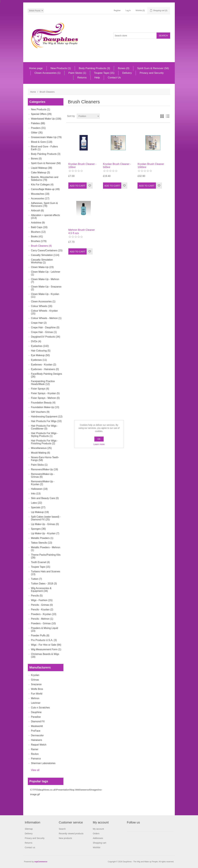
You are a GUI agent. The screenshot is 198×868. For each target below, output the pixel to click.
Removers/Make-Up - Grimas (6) (43, 475)
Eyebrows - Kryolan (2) (44, 365)
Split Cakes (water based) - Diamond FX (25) (46, 518)
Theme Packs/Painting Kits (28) (46, 556)
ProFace (36, 731)
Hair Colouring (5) (41, 351)
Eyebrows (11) (39, 360)
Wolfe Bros (37, 689)
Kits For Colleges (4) (42, 185)
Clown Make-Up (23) (42, 267)
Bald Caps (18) (39, 227)
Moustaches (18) (40, 194)
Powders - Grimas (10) (43, 623)
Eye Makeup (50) (40, 355)
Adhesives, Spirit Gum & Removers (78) (44, 205)
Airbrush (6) (37, 211)
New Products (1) (61, 68)
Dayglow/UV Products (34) (46, 337)
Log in (128, 11)
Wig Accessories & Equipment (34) (41, 590)
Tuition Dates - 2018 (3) (44, 584)
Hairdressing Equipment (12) (47, 417)
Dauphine (36, 712)
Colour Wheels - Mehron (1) (46, 318)
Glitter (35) (37, 133)
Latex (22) (37, 503)
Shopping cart (99, 843)
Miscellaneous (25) (41, 448)
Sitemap (29, 829)
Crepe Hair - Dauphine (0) (45, 327)
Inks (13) (36, 494)
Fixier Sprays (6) (40, 389)
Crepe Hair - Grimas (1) (44, 332)
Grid (162, 116)
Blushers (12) (38, 232)
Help (97, 78)
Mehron (35, 698)
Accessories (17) (40, 198)
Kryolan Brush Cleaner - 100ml (82, 166)
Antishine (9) (38, 223)
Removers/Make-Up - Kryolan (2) (43, 483)
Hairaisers (37, 740)
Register (117, 11)
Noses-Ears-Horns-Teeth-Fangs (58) (45, 459)
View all (35, 770)
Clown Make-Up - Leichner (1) (46, 273)
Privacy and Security (152, 73)
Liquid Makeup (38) (42, 168)
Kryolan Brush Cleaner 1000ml (151, 166)
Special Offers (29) (41, 114)
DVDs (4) (36, 341)
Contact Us (114, 78)
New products (65, 838)
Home (33, 92)
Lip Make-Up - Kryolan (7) (45, 533)
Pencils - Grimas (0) (42, 605)
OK (99, 439)
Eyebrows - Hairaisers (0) (45, 369)
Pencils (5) (37, 596)
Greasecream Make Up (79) (46, 137)
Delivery (127, 73)
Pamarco (36, 759)
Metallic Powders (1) (42, 538)
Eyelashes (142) (40, 346)
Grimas (35, 680)
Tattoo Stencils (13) (42, 543)
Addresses (98, 838)
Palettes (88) (38, 123)
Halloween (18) (39, 489)
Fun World (37, 694)
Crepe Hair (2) (39, 323)
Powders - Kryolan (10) (44, 614)
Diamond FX (38, 721)
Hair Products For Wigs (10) (46, 421)
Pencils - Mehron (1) (42, 619)
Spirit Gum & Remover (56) (153, 68)
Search (62, 829)
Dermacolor (37, 735)
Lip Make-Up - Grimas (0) (45, 524)
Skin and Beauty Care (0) (45, 498)
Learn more (99, 444)
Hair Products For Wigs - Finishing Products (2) (44, 442)
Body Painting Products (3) (94, 68)
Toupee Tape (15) (104, 73)
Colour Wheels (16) (42, 306)
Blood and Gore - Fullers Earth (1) (44, 148)
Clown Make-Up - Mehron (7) (45, 281)
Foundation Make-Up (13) (45, 407)
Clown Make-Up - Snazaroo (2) (46, 288)
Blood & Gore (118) (42, 142)
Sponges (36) (38, 529)
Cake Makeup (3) (40, 173)
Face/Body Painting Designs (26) (46, 375)
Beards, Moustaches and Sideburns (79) (45, 179)
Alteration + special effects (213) (45, 217)
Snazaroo (36, 684)
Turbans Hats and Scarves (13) (46, 573)
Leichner (36, 703)
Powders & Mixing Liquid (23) (44, 629)
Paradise (36, 717)
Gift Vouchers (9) (40, 412)
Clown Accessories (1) (47, 73)
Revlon (35, 754)
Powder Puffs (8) (40, 635)
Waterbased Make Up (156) (46, 119)
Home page (36, 68)
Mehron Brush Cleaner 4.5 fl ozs (82, 231)
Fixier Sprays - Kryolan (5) (45, 393)
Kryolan (35, 675)
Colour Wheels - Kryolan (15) (44, 312)
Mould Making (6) (41, 453)
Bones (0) (124, 68)
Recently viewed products (71, 834)
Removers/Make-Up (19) (44, 469)
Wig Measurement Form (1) (46, 649)
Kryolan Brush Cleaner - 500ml (117, 166)
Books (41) (37, 237)
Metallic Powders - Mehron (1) (46, 549)
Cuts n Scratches (40, 708)
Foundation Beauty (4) (43, 403)
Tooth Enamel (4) (40, 562)
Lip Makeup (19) (40, 512)
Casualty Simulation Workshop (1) (42, 261)
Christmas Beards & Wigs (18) (45, 655)
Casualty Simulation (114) (45, 255)
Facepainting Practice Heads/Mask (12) (43, 383)
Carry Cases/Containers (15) (47, 250)
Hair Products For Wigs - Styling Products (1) (44, 435)
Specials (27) (38, 507)
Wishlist (97, 847)
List (168, 116)
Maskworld (37, 726)
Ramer (35, 749)
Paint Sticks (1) (77, 73)
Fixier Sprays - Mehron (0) (45, 398)
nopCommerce (41, 862)
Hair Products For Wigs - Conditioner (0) (44, 427)
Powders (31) (38, 128)
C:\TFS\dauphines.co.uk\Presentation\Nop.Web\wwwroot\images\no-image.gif (66, 792)
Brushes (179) (39, 241)
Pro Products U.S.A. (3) (44, 640)
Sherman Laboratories (43, 763)
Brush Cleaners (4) (41, 246)
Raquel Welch (39, 745)
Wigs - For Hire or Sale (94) (46, 645)
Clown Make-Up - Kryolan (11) (45, 295)
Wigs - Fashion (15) (42, 600)
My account (98, 829)
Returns (82, 78)
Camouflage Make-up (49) (45, 189)
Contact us (30, 847)
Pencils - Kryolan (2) (42, 610)
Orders (96, 834)
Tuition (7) (36, 579)
